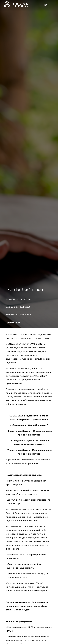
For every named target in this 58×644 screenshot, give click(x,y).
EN (46, 5)
